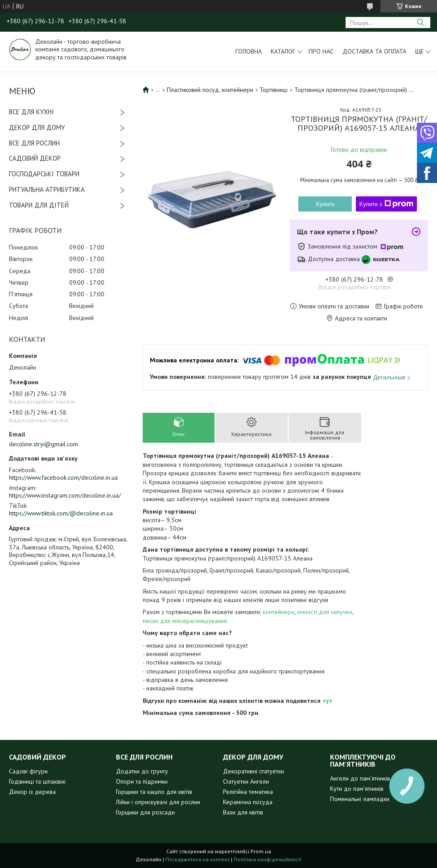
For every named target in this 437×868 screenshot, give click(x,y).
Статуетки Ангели (246, 781)
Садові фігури (28, 771)
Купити (325, 204)
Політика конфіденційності (268, 859)
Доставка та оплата (374, 51)
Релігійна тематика (248, 792)
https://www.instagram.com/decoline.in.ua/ (65, 495)
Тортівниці (274, 90)
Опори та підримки (142, 781)
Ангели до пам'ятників (360, 778)
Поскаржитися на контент (198, 859)
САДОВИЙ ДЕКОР (35, 158)
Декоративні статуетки (254, 771)
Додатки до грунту (142, 771)
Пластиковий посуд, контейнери (210, 90)
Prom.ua (261, 851)
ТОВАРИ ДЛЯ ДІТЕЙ (39, 205)
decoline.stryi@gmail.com (43, 444)
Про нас (321, 51)
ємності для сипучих (325, 612)
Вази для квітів (243, 812)
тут (328, 701)
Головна (249, 51)
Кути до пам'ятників (357, 789)
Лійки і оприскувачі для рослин (158, 802)
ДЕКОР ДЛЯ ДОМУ (37, 127)
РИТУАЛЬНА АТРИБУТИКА (47, 189)
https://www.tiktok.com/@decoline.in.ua (61, 513)
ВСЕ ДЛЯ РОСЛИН (34, 143)
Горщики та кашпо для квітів (154, 792)
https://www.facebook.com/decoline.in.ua (63, 478)
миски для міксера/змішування (185, 621)
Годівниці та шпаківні (37, 781)
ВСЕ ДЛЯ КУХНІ (31, 112)
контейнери (278, 612)
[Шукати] (420, 23)
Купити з (386, 204)
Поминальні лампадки (360, 799)
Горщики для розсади (145, 812)
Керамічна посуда (248, 802)
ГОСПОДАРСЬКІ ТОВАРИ (44, 174)
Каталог (283, 51)
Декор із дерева (32, 792)
